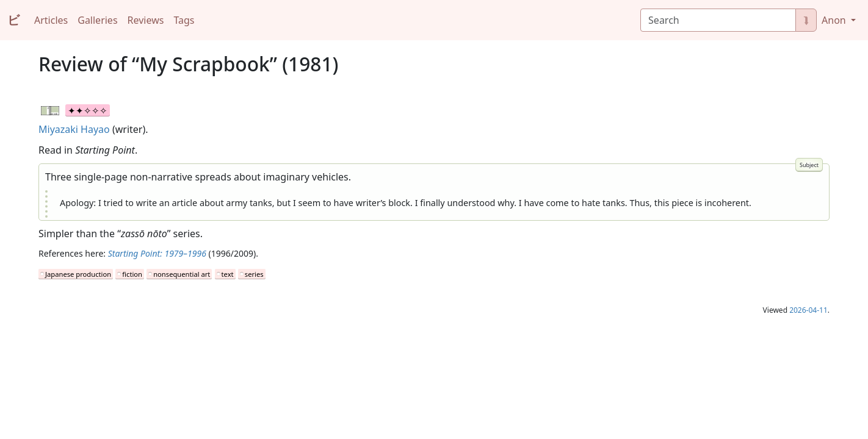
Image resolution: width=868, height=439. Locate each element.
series (254, 274)
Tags (184, 20)
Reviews (146, 20)
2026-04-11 (808, 310)
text (228, 274)
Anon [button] (835, 20)
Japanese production (78, 274)
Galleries (97, 20)
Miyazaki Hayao (74, 129)
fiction (132, 274)
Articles (51, 20)
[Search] (718, 20)
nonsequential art (182, 274)
